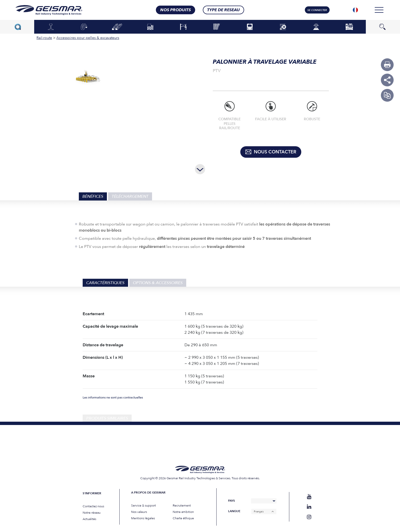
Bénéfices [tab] (93, 196)
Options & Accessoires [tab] (158, 283)
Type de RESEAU (223, 10)
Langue (234, 511)
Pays (232, 501)
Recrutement (182, 506)
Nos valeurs (139, 512)
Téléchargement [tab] (130, 196)
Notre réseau (92, 513)
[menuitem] (355, 10)
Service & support (143, 506)
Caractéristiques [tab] (105, 283)
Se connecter (317, 10)
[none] (355, 10)
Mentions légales (143, 518)
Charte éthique (183, 518)
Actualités (89, 519)
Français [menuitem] (259, 512)
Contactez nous (93, 506)
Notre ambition (183, 512)
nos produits (176, 10)
